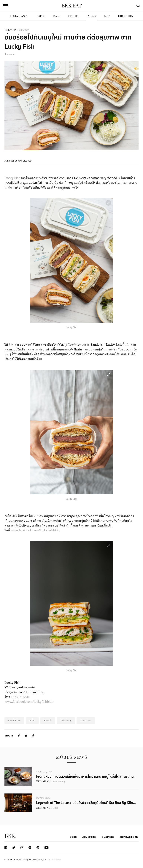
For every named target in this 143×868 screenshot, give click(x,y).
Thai (55, 808)
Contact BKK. (129, 837)
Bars (57, 16)
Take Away (66, 721)
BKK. (10, 836)
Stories (74, 16)
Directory (126, 16)
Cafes (41, 16)
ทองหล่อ (10, 54)
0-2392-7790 (20, 697)
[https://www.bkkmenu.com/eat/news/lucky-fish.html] (33, 736)
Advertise (89, 837)
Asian (32, 721)
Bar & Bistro (14, 721)
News (92, 16)
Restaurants (19, 16)
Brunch (48, 721)
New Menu (86, 721)
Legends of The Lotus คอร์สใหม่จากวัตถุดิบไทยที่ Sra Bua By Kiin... (86, 803)
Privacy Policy (55, 859)
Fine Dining (59, 781)
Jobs (73, 837)
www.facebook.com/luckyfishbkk (35, 530)
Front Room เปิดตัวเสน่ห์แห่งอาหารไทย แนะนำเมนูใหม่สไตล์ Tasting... (86, 777)
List (107, 16)
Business (108, 837)
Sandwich (24, 30)
